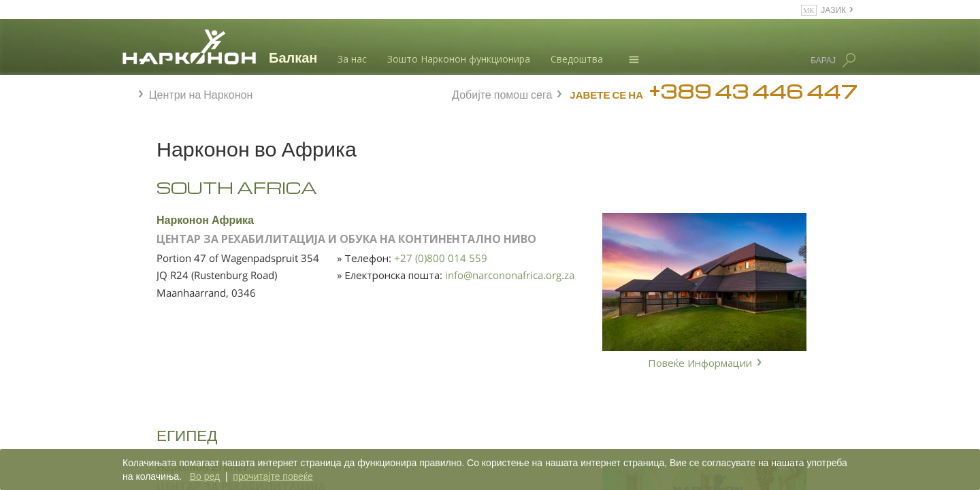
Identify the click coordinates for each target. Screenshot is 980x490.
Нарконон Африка (355, 219)
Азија (149, 220)
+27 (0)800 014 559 (505, 271)
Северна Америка (175, 292)
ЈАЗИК (833, 9)
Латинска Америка (176, 268)
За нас (352, 59)
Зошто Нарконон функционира (459, 59)
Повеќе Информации (700, 363)
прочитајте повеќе (273, 476)
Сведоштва (577, 59)
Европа (153, 244)
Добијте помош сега (502, 93)
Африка (153, 196)
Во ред (205, 476)
